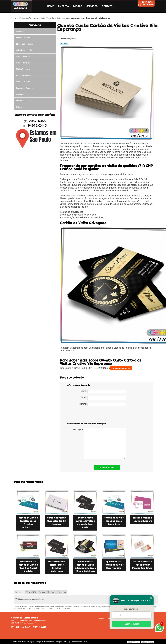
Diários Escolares (23, 69)
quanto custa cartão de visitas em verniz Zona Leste (85, 523)
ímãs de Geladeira (23, 82)
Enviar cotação (107, 468)
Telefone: (102, 404)
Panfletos (20, 94)
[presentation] (85, 415)
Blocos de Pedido (23, 38)
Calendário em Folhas (25, 50)
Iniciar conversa (131, 624)
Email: (103, 398)
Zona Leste (62, 592)
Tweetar (64, 43)
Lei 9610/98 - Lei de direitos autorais (58, 608)
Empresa (63, 6)
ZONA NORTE (31, 592)
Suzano (42, 592)
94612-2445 (148, 5)
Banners (20, 31)
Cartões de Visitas (23, 63)
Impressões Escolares (25, 88)
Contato (107, 6)
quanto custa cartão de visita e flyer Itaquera (114, 565)
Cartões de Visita (23, 57)
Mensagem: (99, 444)
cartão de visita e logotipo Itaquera (142, 519)
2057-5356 (147, 2)
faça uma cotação (121, 368)
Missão (78, 6)
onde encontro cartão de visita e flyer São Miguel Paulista (28, 566)
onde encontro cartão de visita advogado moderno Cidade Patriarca (85, 566)
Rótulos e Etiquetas (24, 101)
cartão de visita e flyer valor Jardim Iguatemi (57, 521)
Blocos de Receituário (25, 44)
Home (50, 6)
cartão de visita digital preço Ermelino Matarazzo (57, 566)
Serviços (92, 6)
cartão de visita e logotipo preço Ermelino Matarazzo (28, 523)
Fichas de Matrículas (24, 75)
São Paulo (51, 592)
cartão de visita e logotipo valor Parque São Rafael (142, 565)
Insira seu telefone (132, 609)
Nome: (103, 392)
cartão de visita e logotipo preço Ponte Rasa (114, 521)
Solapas (19, 107)
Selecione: (19, 592)
